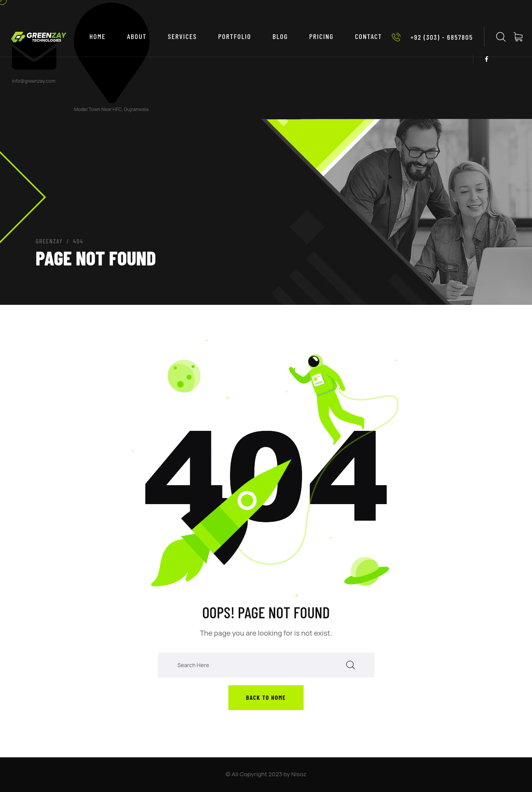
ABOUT (137, 36)
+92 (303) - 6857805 (430, 37)
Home (97, 36)
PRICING (321, 36)
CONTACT (368, 36)
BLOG (280, 36)
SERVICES (182, 36)
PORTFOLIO (235, 36)
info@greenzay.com (34, 81)
